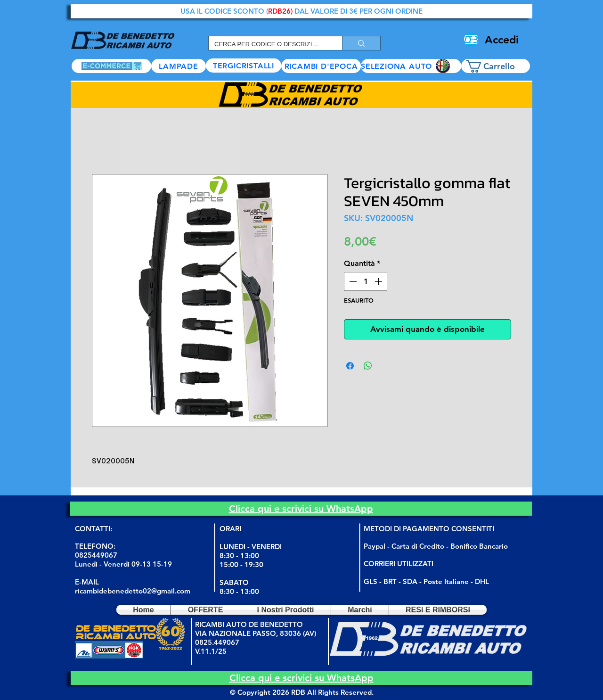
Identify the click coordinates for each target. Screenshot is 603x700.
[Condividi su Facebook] (350, 366)
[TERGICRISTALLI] (244, 66)
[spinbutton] (366, 281)
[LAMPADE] (179, 66)
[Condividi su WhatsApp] (368, 366)
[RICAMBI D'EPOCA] (321, 66)
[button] (411, 66)
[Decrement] (352, 281)
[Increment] (379, 281)
